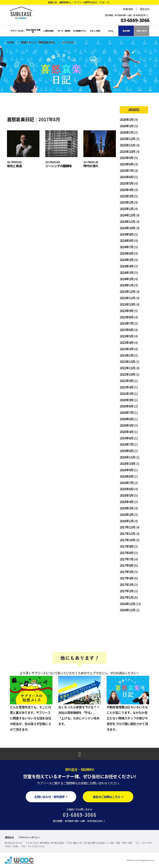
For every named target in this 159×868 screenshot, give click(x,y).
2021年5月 (127, 381)
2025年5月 (127, 183)
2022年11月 (127, 368)
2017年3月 (127, 584)
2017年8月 (127, 553)
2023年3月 (127, 349)
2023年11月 (127, 298)
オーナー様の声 (64, 31)
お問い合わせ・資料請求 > (51, 797)
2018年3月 (127, 508)
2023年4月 (127, 342)
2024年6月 (127, 253)
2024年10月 (127, 228)
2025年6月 (127, 177)
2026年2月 (127, 126)
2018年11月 (127, 457)
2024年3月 (127, 272)
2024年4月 (127, 266)
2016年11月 (127, 610)
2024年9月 (127, 234)
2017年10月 (127, 540)
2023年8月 (127, 317)
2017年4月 (127, 578)
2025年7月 (127, 170)
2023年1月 (127, 355)
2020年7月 (127, 412)
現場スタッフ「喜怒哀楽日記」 (38, 42)
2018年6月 (127, 489)
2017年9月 (127, 546)
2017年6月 (127, 565)
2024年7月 (127, 247)
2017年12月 (127, 527)
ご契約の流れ (48, 31)
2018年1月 (127, 521)
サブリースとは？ (18, 31)
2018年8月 (127, 476)
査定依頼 (126, 31)
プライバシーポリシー (29, 837)
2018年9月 (127, 470)
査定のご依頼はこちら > (108, 797)
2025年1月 (127, 209)
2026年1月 (127, 132)
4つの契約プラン (80, 31)
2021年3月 (127, 393)
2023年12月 (127, 291)
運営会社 (145, 9)
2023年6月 (127, 330)
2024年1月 (127, 285)
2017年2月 (127, 591)
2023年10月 (127, 304)
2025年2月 (127, 202)
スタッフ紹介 (95, 31)
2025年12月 (127, 139)
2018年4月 (127, 502)
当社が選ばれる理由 (33, 31)
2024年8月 (127, 240)
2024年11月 (127, 221)
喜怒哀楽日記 (20, 119)
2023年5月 (127, 336)
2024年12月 (127, 215)
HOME (11, 42)
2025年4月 (127, 190)
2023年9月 (127, 311)
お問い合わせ (141, 31)
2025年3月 (127, 196)
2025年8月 (127, 164)
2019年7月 (127, 444)
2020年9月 (127, 400)
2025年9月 (127, 158)
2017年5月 (127, 572)
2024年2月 (127, 279)
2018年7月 (127, 483)
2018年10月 (127, 463)
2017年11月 (127, 533)
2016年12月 (127, 604)
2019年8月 (127, 438)
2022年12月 (127, 361)
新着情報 (128, 9)
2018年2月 (127, 514)
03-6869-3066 (135, 20)
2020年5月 (127, 425)
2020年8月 (127, 406)
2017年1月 (127, 597)
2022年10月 (127, 374)
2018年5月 (127, 495)
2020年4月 (127, 432)
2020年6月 (127, 419)
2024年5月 (127, 260)
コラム (111, 31)
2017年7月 (127, 559)
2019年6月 (127, 451)
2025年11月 (127, 145)
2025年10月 (127, 151)
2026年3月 (127, 119)
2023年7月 (127, 323)
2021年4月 (127, 387)
